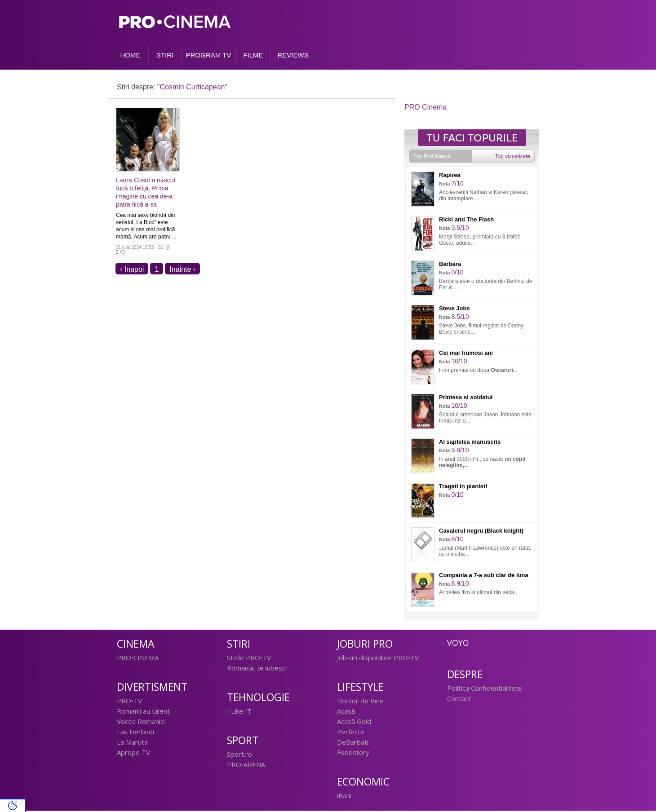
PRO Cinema (426, 108)
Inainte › (182, 271)
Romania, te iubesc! (257, 669)
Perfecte (351, 733)
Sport (243, 742)
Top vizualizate (512, 158)
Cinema (136, 645)
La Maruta (132, 743)
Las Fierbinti (135, 733)
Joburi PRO (365, 645)
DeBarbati (353, 743)
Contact (459, 700)
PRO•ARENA (246, 766)
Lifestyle (360, 688)
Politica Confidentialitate (484, 689)
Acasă (346, 712)
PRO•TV (129, 702)
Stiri (239, 645)
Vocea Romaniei (141, 723)
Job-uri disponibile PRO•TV (378, 659)
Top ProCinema (432, 158)
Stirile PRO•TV (249, 659)
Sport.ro (239, 755)
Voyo (458, 644)
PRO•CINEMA (138, 659)
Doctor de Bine (360, 702)
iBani (344, 797)
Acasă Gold (354, 723)
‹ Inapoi (132, 271)
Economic (363, 783)
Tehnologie (258, 699)
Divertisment (152, 688)
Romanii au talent (143, 712)
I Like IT (239, 712)
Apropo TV (133, 754)
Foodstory (353, 754)
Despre (465, 676)
